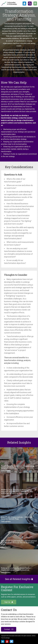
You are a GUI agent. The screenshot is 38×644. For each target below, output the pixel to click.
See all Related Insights (19, 579)
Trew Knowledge (5, 638)
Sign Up (9, 602)
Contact (9, 629)
